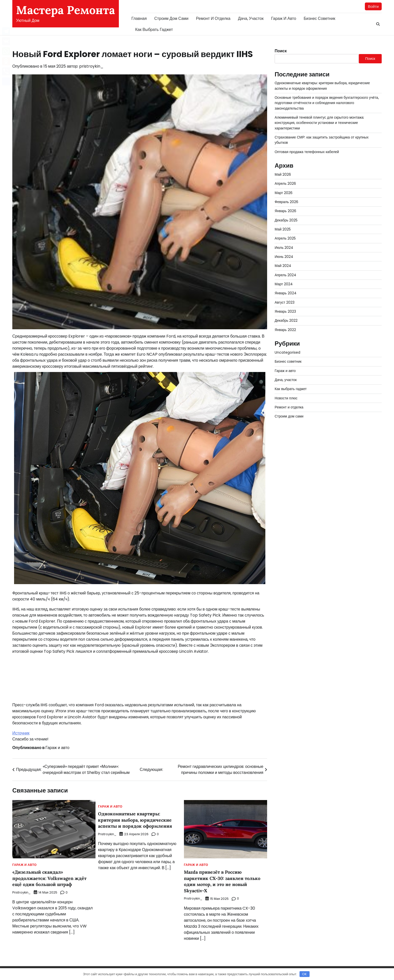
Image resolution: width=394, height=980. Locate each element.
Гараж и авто (284, 19)
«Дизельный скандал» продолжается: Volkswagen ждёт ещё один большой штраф (51, 878)
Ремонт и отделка (213, 19)
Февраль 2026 (287, 202)
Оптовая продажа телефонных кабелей (308, 152)
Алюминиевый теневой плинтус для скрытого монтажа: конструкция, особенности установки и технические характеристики (321, 123)
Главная (139, 19)
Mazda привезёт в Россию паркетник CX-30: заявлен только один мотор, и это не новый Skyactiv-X (225, 881)
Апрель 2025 (285, 239)
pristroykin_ (91, 66)
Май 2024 (283, 266)
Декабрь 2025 (286, 220)
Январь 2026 (286, 211)
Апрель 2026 (285, 184)
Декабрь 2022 (286, 321)
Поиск (281, 51)
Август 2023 (285, 303)
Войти (373, 6)
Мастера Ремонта (66, 10)
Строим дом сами (171, 19)
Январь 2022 (285, 330)
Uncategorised (288, 353)
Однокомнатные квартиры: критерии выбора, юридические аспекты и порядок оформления (137, 820)
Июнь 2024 (284, 257)
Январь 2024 (286, 293)
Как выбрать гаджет (154, 30)
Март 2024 (284, 284)
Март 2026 (284, 193)
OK (304, 974)
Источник (21, 733)
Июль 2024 (284, 248)
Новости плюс (286, 398)
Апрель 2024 (286, 275)
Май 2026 (283, 175)
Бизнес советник (320, 19)
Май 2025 (283, 229)
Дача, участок (251, 19)
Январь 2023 (285, 312)
